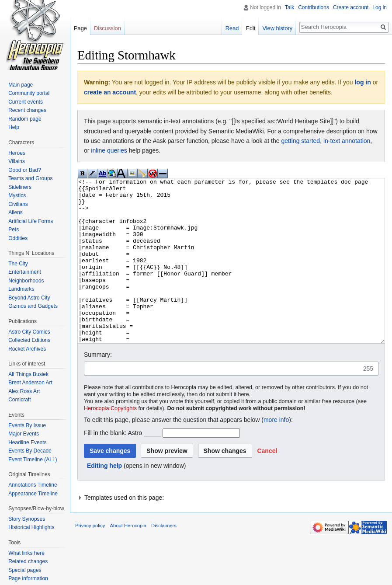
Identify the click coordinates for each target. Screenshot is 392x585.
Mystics (17, 195)
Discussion (108, 28)
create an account (110, 92)
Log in (380, 7)
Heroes (17, 153)
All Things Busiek (28, 374)
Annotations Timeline (33, 485)
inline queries (109, 150)
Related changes (28, 561)
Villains (17, 161)
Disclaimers (164, 558)
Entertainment (25, 272)
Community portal (29, 93)
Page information (28, 578)
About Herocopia (128, 558)
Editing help (104, 498)
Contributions (314, 7)
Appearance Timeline (33, 494)
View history (277, 28)
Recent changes (27, 110)
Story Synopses (27, 519)
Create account (351, 7)
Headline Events (27, 442)
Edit (250, 28)
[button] (267, 484)
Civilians (18, 204)
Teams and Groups (30, 178)
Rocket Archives (27, 349)
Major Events (24, 434)
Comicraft (19, 400)
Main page (21, 85)
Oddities (18, 238)
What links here (26, 553)
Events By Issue (27, 425)
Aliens (16, 212)
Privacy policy (90, 558)
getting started (300, 141)
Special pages (25, 570)
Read (232, 28)
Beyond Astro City (29, 298)
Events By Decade (30, 451)
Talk (290, 7)
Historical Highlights (31, 527)
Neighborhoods (26, 281)
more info (276, 453)
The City (18, 264)
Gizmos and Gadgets (33, 306)
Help (14, 127)
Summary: (98, 387)
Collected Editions (29, 340)
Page (80, 28)
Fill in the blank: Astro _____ (122, 466)
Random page (25, 119)
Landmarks (21, 289)
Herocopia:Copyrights (110, 441)
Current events (26, 102)
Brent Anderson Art (30, 383)
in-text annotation (347, 141)
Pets (14, 230)
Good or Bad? (25, 170)
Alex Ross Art (24, 391)
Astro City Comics (29, 332)
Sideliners (20, 187)
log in (363, 82)
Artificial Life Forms (31, 221)
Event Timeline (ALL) (33, 460)
